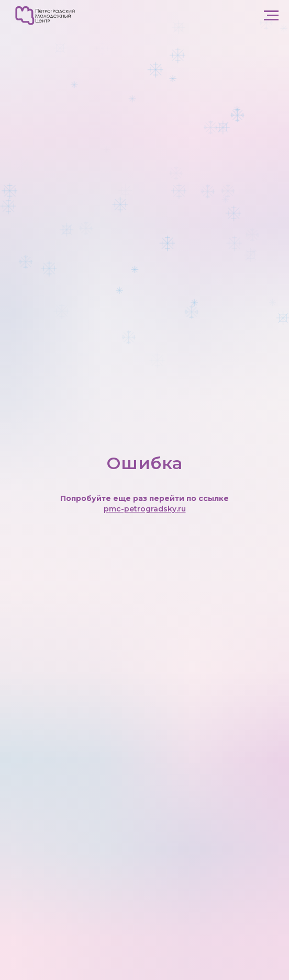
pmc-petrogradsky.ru (145, 509)
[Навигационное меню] (271, 16)
